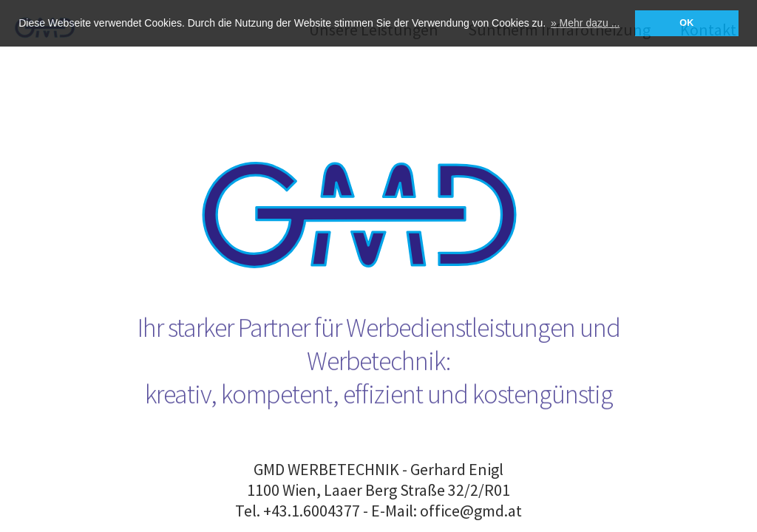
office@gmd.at (471, 511)
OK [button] (686, 23)
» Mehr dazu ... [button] (585, 23)
